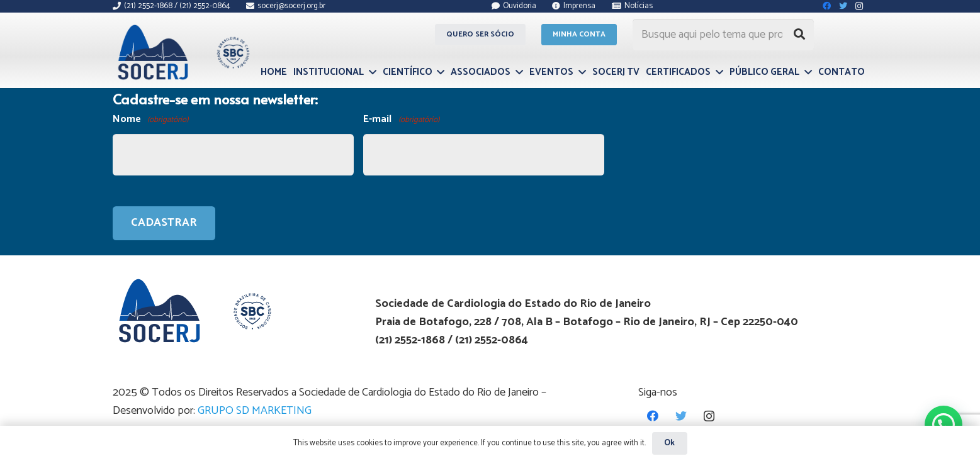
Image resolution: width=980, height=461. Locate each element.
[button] (943, 425)
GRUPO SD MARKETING (255, 411)
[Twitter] (681, 416)
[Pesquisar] (799, 35)
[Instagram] (709, 416)
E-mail (401, 120)
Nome (150, 120)
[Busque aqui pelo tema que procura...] (723, 35)
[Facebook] (652, 416)
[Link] (182, 52)
